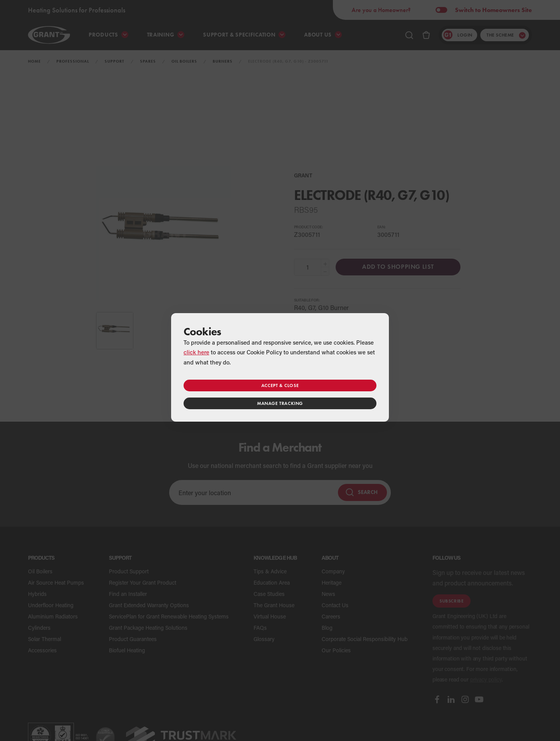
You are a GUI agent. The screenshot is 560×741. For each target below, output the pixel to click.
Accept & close (280, 385)
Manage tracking (280, 403)
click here (196, 352)
